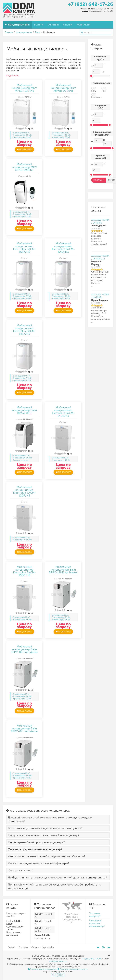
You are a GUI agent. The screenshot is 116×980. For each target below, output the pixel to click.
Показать (99, 180)
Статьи (68, 25)
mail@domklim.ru (58, 961)
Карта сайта (48, 947)
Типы (38, 32)
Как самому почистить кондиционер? (97, 923)
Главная (9, 32)
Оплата (35, 947)
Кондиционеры (17, 25)
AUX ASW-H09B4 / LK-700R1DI (100, 257)
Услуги (39, 25)
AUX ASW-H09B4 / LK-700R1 (100, 221)
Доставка (23, 947)
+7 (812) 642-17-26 (90, 4)
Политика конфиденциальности (73, 969)
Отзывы (53, 25)
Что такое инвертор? (95, 915)
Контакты (84, 25)
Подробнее (24, 149)
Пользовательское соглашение (43, 969)
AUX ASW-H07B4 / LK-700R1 (100, 296)
